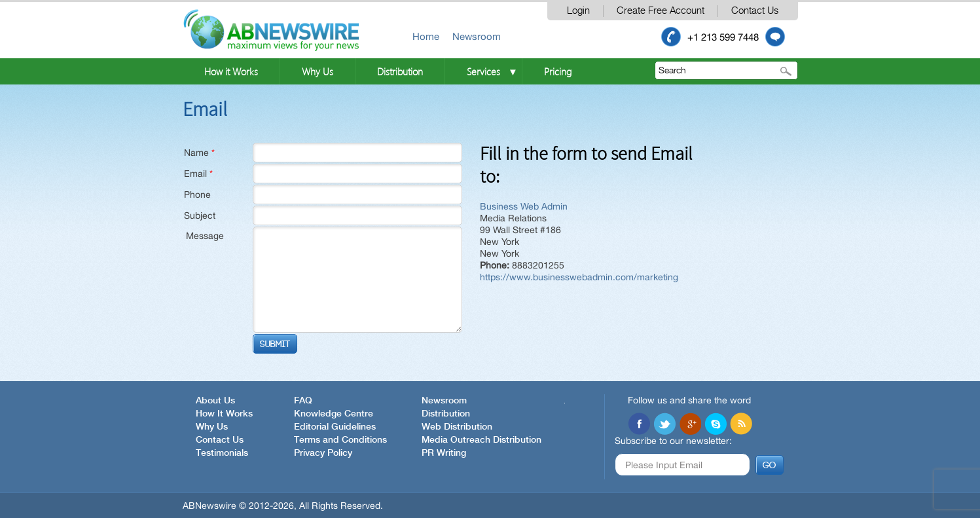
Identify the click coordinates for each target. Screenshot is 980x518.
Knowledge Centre (334, 414)
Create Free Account (661, 11)
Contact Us (755, 11)
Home (426, 36)
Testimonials (222, 453)
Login (578, 11)
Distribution (400, 71)
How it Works (231, 71)
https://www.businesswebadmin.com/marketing (579, 277)
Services (483, 71)
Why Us (318, 71)
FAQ (303, 401)
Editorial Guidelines (335, 427)
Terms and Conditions (340, 440)
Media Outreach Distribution (481, 440)
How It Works (224, 414)
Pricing (558, 71)
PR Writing (444, 453)
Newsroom (477, 36)
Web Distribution (457, 427)
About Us (215, 401)
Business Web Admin (524, 206)
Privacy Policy (323, 453)
